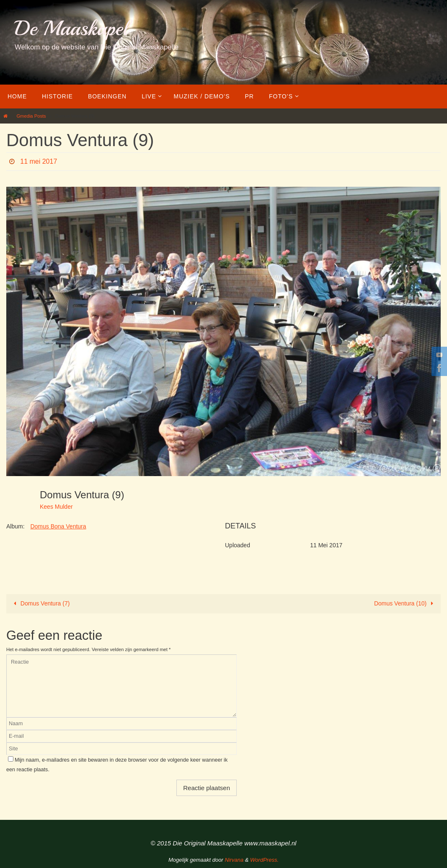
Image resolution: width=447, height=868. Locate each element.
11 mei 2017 (39, 161)
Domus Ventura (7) (40, 603)
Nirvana (234, 860)
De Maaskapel (71, 28)
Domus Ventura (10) (405, 603)
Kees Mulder (56, 507)
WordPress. (264, 860)
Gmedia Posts (31, 116)
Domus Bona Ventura (58, 526)
